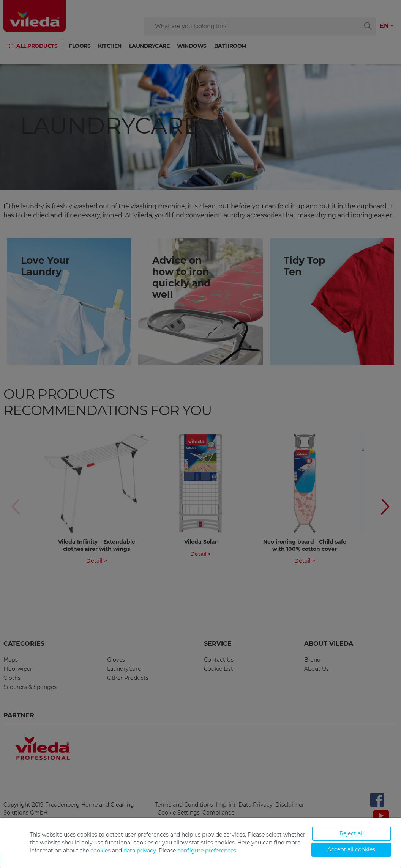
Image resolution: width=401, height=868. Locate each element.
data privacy (140, 851)
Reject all (352, 833)
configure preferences (207, 851)
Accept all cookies (351, 849)
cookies (100, 851)
